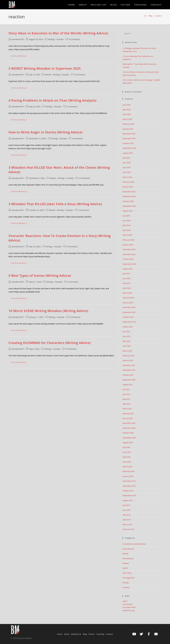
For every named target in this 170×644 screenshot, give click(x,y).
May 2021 (127, 399)
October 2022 (128, 317)
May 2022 (127, 341)
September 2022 (129, 322)
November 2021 (129, 370)
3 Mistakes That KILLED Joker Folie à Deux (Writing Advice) (55, 204)
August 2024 (128, 211)
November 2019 (129, 486)
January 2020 (128, 476)
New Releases (128, 558)
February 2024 (128, 240)
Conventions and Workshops (134, 544)
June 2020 (127, 452)
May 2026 (127, 110)
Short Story (127, 573)
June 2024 (127, 221)
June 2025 (127, 163)
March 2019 (127, 525)
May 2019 (127, 515)
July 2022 (126, 331)
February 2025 (128, 182)
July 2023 (126, 274)
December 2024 (129, 192)
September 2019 (129, 495)
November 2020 (129, 428)
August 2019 (128, 500)
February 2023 (128, 298)
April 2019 (127, 520)
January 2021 (128, 418)
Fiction (92, 634)
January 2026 (128, 129)
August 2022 (128, 327)
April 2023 (127, 288)
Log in (125, 601)
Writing (51, 39)
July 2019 (126, 505)
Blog (85, 634)
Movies (48, 75)
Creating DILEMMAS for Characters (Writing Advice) (50, 343)
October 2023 (128, 259)
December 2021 (129, 365)
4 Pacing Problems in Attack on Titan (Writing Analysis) (52, 100)
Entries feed (127, 604)
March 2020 (127, 467)
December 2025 (129, 134)
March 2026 (127, 119)
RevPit (125, 568)
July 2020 (126, 447)
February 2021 (128, 414)
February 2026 (128, 124)
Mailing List (76, 634)
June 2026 (127, 105)
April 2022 (127, 346)
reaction (158, 16)
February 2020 (128, 471)
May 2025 (127, 167)
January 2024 (128, 245)
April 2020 (127, 462)
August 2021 (128, 385)
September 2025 (129, 148)
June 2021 (127, 394)
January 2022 (128, 360)
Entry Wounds (128, 549)
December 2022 (129, 307)
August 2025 (128, 153)
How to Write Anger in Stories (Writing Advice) (45, 132)
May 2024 (127, 225)
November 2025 (129, 138)
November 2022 (129, 312)
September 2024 (129, 206)
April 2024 (127, 230)
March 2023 (127, 293)
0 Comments (74, 39)
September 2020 (129, 438)
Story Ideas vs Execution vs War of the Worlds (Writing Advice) (58, 33)
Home (60, 634)
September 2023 (129, 264)
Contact (110, 634)
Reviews (126, 563)
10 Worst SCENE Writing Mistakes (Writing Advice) (48, 311)
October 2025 (128, 143)
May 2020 (127, 457)
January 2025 (128, 187)
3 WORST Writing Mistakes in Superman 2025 (45, 68)
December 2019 (129, 481)
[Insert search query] (142, 34)
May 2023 (127, 283)
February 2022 (128, 356)
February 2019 (128, 529)
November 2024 (129, 196)
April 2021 (127, 404)
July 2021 (126, 389)
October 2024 (128, 201)
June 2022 (127, 336)
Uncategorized (128, 578)
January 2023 (128, 303)
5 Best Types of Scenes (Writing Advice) (40, 275)
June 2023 (127, 278)
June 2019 (127, 510)
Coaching (100, 634)
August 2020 (128, 442)
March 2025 (127, 177)
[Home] (145, 16)
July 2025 (126, 158)
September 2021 (129, 380)
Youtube (60, 39)
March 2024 (127, 235)
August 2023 (128, 269)
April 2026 (127, 114)
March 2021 (127, 409)
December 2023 (129, 249)
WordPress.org (129, 610)
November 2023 (129, 254)
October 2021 (128, 375)
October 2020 (128, 433)
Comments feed (129, 607)
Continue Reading (20, 55)
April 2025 (127, 172)
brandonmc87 (18, 39)
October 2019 (128, 491)
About (67, 634)
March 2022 (127, 351)
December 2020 (129, 423)
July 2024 (126, 216)
